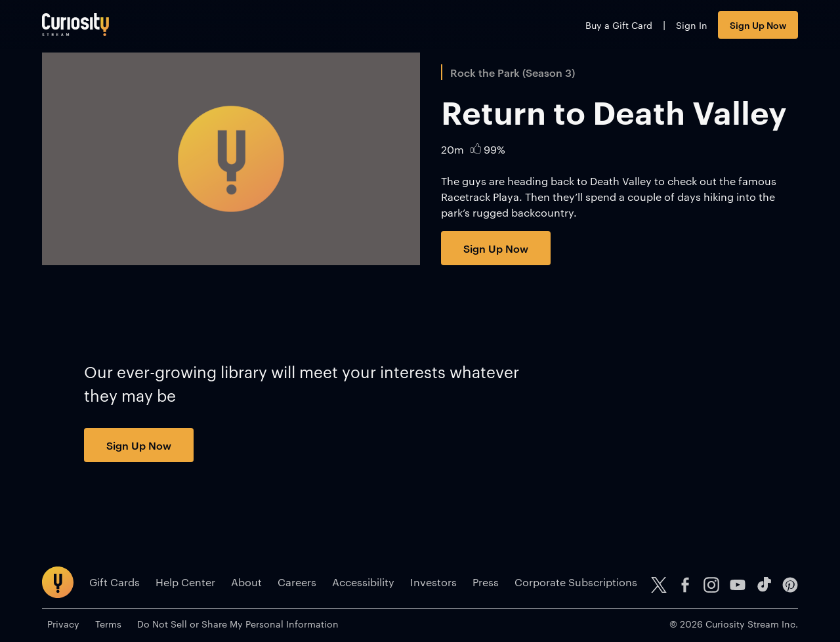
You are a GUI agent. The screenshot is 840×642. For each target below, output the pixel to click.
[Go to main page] (75, 25)
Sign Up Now (758, 25)
